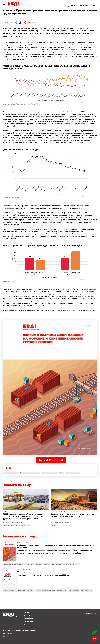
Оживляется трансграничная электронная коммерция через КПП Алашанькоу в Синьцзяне (74, 515)
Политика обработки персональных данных (19, 630)
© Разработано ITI (9, 639)
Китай (62, 473)
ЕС (28, 525)
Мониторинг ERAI (87, 591)
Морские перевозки (11, 473)
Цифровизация (57, 564)
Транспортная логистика (26, 591)
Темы (26, 625)
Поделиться (31, 23)
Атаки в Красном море (73, 473)
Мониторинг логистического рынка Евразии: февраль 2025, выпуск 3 (48, 572)
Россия (71, 564)
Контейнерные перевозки (50, 473)
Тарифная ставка (74, 591)
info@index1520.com (90, 613)
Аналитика (28, 619)
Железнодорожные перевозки (30, 473)
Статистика (29, 622)
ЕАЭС (77, 564)
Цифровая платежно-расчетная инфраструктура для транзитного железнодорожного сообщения (56, 546)
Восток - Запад (62, 591)
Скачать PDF (45, 460)
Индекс (27, 612)
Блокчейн (47, 564)
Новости (27, 616)
